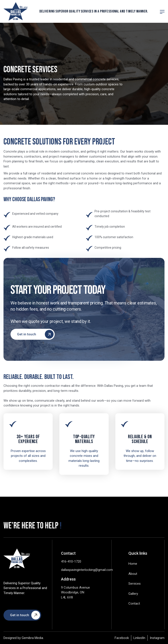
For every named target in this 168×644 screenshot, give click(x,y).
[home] (16, 11)
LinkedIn (139, 638)
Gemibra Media (32, 638)
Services (135, 584)
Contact (134, 604)
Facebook (122, 638)
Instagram (157, 638)
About (133, 574)
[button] (162, 11)
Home (133, 564)
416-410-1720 (71, 561)
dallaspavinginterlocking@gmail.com (87, 570)
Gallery (133, 594)
